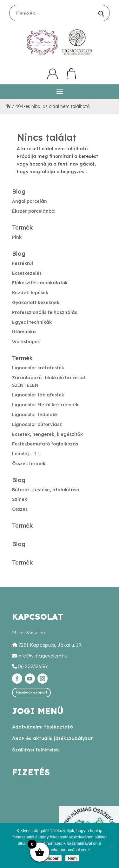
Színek (20, 499)
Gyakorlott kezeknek (36, 302)
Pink (17, 237)
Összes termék (29, 464)
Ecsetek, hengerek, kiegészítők (47, 434)
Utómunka (24, 332)
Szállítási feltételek (36, 750)
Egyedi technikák (32, 322)
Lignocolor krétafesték (38, 368)
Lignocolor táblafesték (38, 395)
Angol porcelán (30, 201)
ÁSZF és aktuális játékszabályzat (53, 738)
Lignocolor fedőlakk (35, 415)
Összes (20, 509)
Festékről (23, 263)
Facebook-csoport (31, 692)
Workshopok (26, 342)
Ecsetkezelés (27, 273)
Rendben (51, 858)
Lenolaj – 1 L (26, 454)
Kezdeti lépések (30, 293)
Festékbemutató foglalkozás (45, 444)
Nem (72, 858)
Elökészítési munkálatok (40, 283)
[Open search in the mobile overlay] (60, 13)
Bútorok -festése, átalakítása (46, 490)
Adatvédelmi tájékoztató (43, 727)
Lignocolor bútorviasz (37, 424)
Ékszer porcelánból (34, 211)
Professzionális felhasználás (45, 312)
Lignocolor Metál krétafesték (45, 405)
